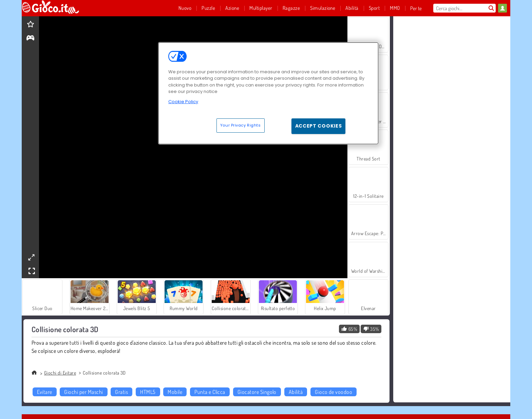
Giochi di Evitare (60, 373)
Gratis (121, 392)
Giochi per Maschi (83, 392)
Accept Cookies (319, 126)
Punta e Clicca (210, 392)
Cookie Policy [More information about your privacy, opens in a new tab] (183, 102)
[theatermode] (31, 257)
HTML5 (148, 392)
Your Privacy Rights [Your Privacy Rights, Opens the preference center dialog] (241, 125)
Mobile (175, 392)
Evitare (44, 392)
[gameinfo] (30, 39)
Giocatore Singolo (257, 392)
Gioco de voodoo (334, 392)
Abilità (296, 392)
